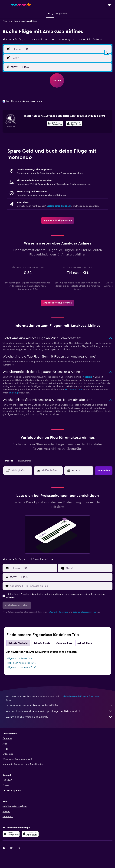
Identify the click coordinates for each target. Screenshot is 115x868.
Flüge (5, 21)
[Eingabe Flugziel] (61, 58)
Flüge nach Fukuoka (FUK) (20, 658)
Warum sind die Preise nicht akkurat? (59, 717)
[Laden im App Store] (74, 124)
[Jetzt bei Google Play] (55, 124)
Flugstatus (87, 377)
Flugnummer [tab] (25, 461)
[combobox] (15, 40)
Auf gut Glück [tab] (85, 643)
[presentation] (74, 124)
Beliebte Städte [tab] (42, 643)
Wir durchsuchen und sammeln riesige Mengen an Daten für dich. (59, 711)
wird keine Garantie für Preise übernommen (82, 696)
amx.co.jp (14, 393)
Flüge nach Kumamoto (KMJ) (22, 663)
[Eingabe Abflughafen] (61, 49)
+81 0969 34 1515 (73, 390)
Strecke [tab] (9, 461)
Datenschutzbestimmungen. (85, 612)
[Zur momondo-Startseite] (21, 5)
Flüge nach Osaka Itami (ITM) (22, 667)
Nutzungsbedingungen (58, 612)
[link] (58, 220)
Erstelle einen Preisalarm (59, 206)
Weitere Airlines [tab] (64, 643)
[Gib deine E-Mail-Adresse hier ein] (61, 586)
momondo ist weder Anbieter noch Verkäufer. (59, 706)
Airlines (14, 21)
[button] (5, 5)
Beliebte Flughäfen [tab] (18, 643)
